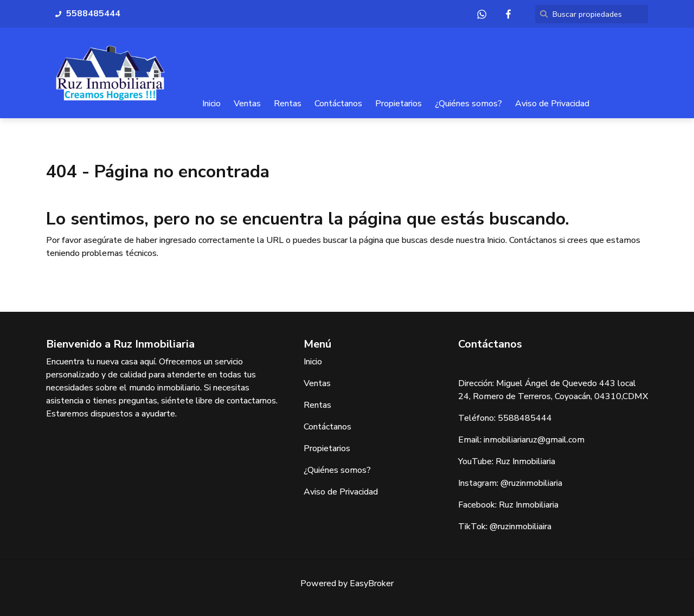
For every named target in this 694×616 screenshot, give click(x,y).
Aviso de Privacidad (552, 104)
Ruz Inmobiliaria (525, 461)
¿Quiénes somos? (468, 104)
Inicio (211, 104)
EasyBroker (372, 583)
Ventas (247, 104)
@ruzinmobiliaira (520, 527)
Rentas (288, 104)
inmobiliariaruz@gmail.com (534, 440)
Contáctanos (338, 104)
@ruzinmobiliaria (531, 483)
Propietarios (399, 104)
